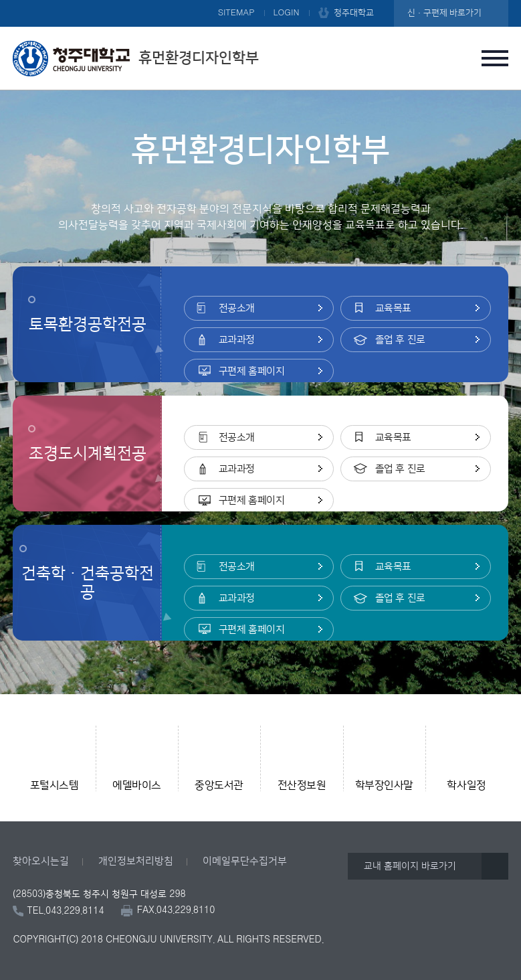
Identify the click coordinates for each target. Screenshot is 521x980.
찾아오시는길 (41, 861)
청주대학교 (354, 13)
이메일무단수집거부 (245, 861)
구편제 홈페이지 (251, 371)
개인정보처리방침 (136, 861)
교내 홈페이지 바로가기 (410, 866)
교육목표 (393, 308)
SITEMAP (236, 13)
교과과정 (237, 340)
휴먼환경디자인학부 (136, 58)
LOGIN (287, 13)
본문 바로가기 (260, 1)
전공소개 (237, 308)
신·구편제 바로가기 (444, 13)
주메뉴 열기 (495, 58)
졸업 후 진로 (400, 340)
